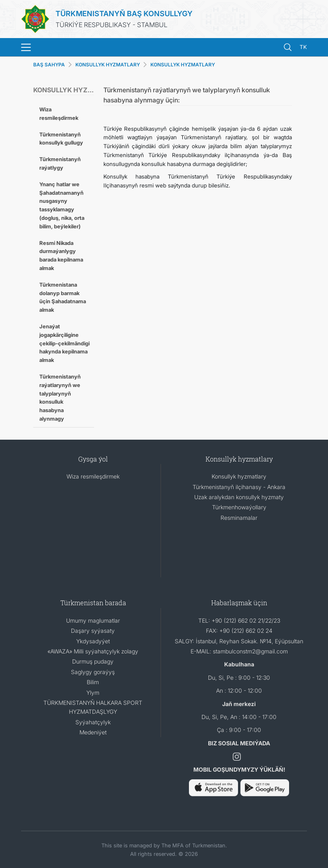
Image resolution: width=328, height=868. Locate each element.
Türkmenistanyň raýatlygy (60, 163)
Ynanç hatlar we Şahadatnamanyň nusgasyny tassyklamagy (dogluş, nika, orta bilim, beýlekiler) (62, 205)
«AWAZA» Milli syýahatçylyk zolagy (93, 651)
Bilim (93, 682)
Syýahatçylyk (93, 722)
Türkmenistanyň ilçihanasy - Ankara (239, 487)
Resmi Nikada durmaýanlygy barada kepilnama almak (61, 255)
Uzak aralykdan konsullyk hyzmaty (239, 497)
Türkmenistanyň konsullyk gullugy (61, 139)
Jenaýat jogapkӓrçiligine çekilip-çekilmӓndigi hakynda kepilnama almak (64, 343)
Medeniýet (93, 732)
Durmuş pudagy (93, 661)
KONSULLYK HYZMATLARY (183, 65)
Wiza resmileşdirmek (59, 114)
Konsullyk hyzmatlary (239, 476)
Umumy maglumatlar (93, 620)
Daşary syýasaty (93, 631)
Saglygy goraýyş (93, 672)
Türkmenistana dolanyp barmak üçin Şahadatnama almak (63, 297)
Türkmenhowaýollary (239, 507)
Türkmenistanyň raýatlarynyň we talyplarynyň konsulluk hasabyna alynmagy (60, 398)
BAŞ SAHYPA (49, 65)
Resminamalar (239, 518)
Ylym (93, 692)
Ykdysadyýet (93, 641)
